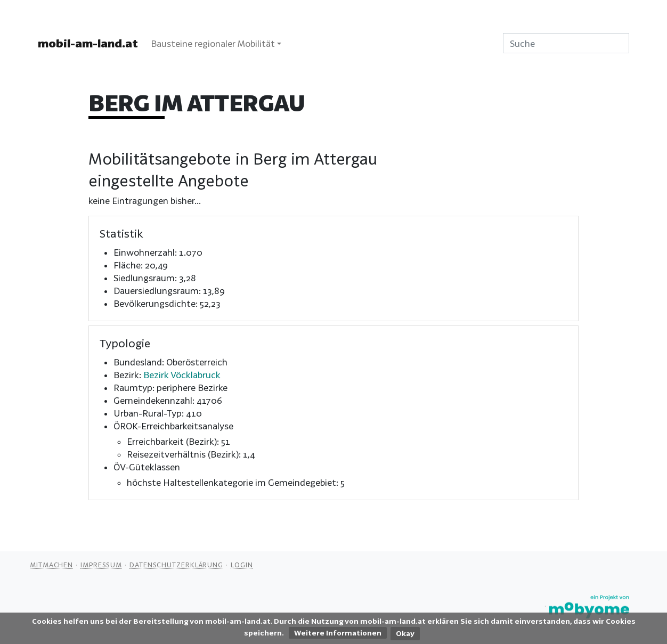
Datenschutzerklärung (176, 565)
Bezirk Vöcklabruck (182, 375)
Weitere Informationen (338, 633)
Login (242, 565)
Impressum (101, 565)
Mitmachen (51, 565)
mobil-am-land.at (88, 43)
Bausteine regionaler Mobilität (213, 43)
